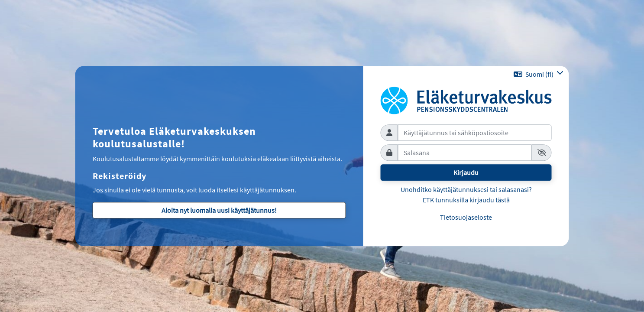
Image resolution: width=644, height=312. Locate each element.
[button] (539, 74)
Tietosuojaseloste (466, 217)
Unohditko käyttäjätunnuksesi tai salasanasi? (466, 189)
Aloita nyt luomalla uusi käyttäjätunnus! (219, 211)
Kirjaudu (466, 172)
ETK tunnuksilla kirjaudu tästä (466, 200)
